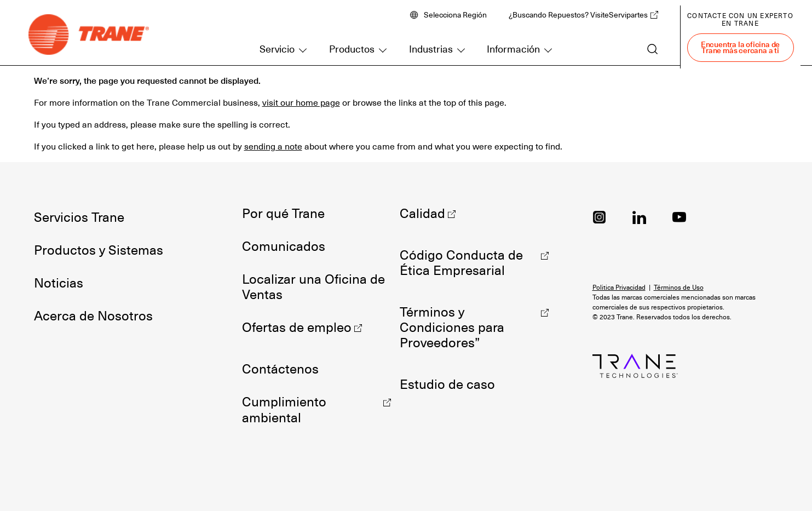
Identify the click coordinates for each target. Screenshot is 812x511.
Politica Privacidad (619, 288)
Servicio (277, 49)
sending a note (273, 147)
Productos (352, 49)
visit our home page (301, 103)
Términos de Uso (679, 288)
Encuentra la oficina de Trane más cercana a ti (740, 47)
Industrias (431, 49)
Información (513, 49)
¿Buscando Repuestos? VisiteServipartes (578, 15)
